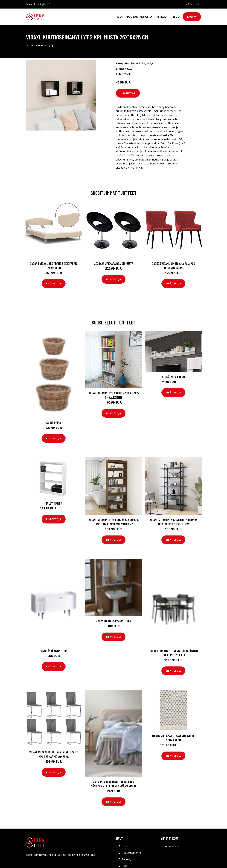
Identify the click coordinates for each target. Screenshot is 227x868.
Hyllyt (51, 45)
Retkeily (162, 17)
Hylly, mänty (54, 503)
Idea (120, 17)
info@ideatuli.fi (191, 4)
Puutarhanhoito (140, 17)
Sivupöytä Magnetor (54, 651)
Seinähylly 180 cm (173, 377)
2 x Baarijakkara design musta (114, 263)
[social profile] (50, 4)
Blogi (176, 17)
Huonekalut (37, 45)
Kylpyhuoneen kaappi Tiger (113, 621)
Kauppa (192, 17)
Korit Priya (54, 423)
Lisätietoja (128, 93)
